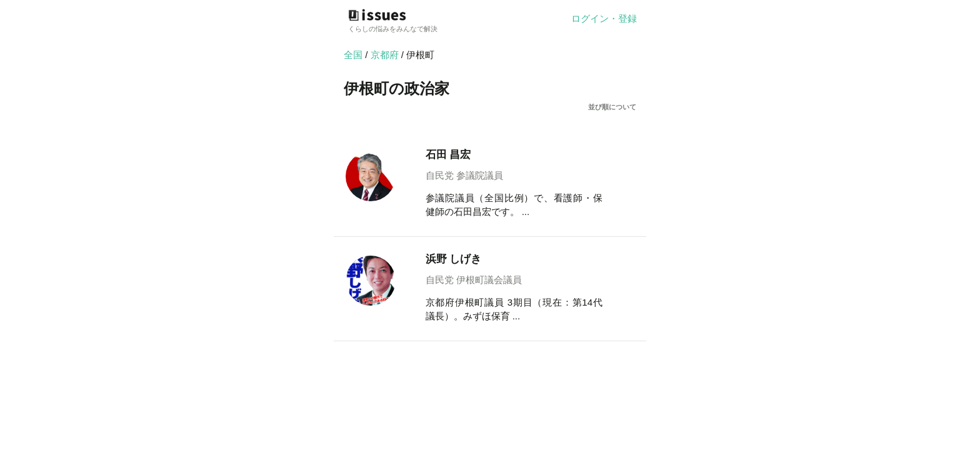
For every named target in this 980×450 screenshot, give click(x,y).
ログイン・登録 (604, 18)
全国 (353, 55)
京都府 (386, 55)
